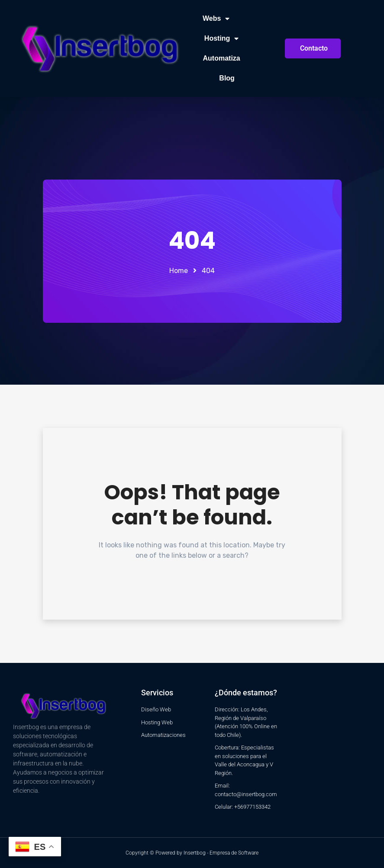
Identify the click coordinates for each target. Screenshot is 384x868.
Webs (216, 19)
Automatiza (222, 58)
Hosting (222, 39)
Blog (227, 78)
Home (179, 271)
